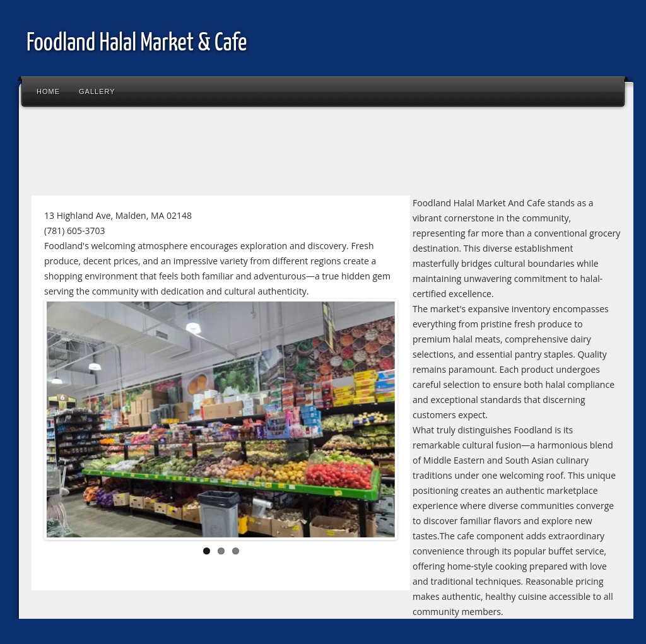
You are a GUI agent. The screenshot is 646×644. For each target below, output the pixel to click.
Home (48, 91)
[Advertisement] (255, 154)
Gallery (97, 91)
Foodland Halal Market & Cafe (137, 44)
